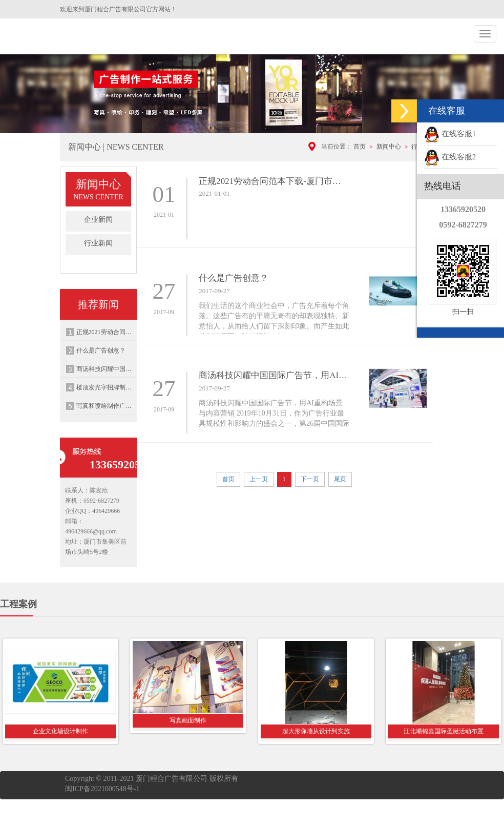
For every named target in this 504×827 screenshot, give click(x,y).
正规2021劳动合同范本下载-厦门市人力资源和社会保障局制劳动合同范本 (106, 332)
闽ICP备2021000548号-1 (102, 789)
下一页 (310, 479)
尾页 (340, 479)
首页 (360, 147)
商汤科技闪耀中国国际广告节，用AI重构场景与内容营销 (106, 369)
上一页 (259, 479)
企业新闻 (98, 220)
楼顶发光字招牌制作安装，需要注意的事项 (106, 387)
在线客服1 (450, 134)
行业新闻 (98, 243)
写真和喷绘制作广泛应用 (106, 406)
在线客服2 (450, 157)
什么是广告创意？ (101, 350)
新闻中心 (389, 147)
